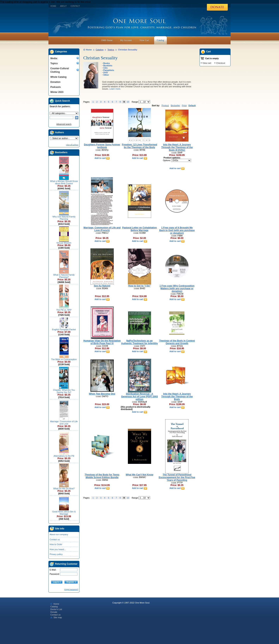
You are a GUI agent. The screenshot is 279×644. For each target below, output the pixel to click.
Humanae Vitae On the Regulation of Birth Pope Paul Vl (102, 342)
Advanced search (64, 124)
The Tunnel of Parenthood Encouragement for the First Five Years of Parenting (177, 477)
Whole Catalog (58, 77)
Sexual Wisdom (64, 243)
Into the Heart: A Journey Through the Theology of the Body (177, 397)
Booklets (108, 66)
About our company (59, 534)
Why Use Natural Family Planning (64, 218)
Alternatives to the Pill (64, 456)
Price (184, 105)
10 (128, 102)
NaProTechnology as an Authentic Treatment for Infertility (139, 342)
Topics (54, 63)
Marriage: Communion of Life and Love (64, 423)
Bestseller (175, 105)
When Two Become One (102, 394)
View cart (207, 63)
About (63, 6)
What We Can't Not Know (140, 475)
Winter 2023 (57, 92)
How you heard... (58, 549)
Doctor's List (56, 609)
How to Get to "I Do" (139, 286)
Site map (56, 617)
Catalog (100, 50)
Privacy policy (56, 554)
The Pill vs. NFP (64, 310)
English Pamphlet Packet (64, 329)
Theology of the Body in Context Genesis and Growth (177, 342)
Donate (54, 612)
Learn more (115, 89)
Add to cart (102, 158)
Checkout (220, 63)
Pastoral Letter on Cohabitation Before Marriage (140, 229)
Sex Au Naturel (102, 286)
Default (192, 105)
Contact (75, 6)
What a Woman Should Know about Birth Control (64, 182)
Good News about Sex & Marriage (64, 513)
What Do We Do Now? (64, 488)
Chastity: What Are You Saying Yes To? (64, 391)
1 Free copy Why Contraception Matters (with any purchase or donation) (177, 289)
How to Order (56, 544)
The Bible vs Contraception (64, 359)
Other (106, 75)
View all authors (72, 145)
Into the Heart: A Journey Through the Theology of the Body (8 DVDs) (177, 147)
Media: (54, 58)
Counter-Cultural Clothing (60, 70)
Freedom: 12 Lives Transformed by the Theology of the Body (139, 146)
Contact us (55, 539)
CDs (105, 68)
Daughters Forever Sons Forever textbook (102, 146)
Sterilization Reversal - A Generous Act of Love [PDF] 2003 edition (139, 397)
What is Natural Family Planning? (64, 276)
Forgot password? (71, 590)
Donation (55, 82)
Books (107, 63)
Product (165, 105)
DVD (105, 73)
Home (53, 6)
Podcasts (56, 87)
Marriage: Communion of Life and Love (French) (102, 229)
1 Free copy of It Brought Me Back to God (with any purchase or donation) (177, 230)
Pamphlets (109, 70)
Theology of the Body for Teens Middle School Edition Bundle (102, 476)
